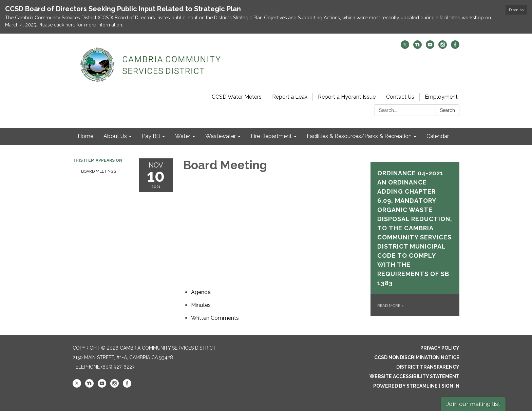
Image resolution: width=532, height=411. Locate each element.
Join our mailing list (473, 404)
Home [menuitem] (85, 136)
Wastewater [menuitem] (221, 136)
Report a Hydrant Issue (347, 97)
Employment (441, 97)
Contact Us (400, 97)
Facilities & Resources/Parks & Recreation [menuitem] (359, 136)
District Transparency (428, 367)
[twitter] (405, 47)
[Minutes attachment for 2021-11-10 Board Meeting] (201, 305)
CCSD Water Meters (237, 97)
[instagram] (443, 47)
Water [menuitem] (183, 136)
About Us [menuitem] (115, 136)
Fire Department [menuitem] (271, 136)
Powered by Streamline (405, 386)
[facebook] (455, 47)
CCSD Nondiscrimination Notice (417, 357)
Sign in (450, 386)
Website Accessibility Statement (414, 376)
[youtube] (430, 47)
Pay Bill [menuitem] (151, 136)
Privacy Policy (440, 348)
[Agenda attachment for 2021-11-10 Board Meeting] (201, 292)
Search (448, 110)
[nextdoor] (417, 47)
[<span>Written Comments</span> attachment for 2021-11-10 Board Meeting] (215, 318)
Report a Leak (290, 97)
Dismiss (516, 10)
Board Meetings (99, 171)
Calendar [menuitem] (438, 136)
